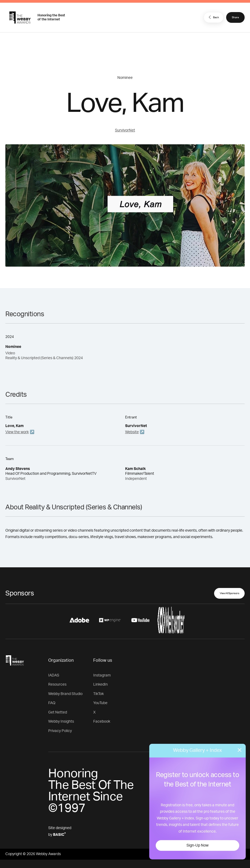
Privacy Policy (60, 731)
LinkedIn (100, 685)
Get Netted (58, 712)
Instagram (102, 675)
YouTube (100, 703)
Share (235, 17)
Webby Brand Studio (65, 694)
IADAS (54, 675)
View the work (17, 432)
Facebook (102, 722)
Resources (57, 685)
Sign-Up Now (197, 845)
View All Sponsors (230, 593)
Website (132, 432)
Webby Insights (61, 722)
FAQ (52, 703)
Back (213, 17)
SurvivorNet (125, 130)
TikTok (98, 694)
